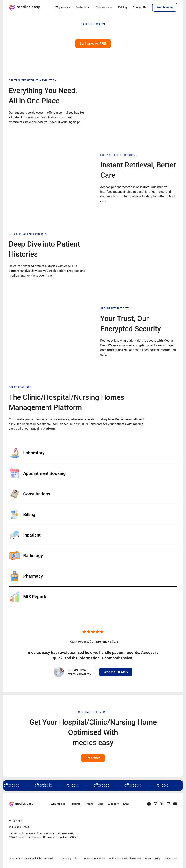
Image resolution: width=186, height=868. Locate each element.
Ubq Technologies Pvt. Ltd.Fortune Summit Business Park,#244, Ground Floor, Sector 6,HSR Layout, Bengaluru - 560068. (44, 835)
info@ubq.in (16, 820)
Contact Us (140, 7)
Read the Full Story (116, 672)
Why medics (63, 7)
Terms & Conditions (94, 859)
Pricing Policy (153, 859)
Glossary (113, 804)
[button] (83, 7)
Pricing (123, 7)
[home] (25, 7)
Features (75, 804)
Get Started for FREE (93, 44)
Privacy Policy (71, 859)
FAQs (126, 804)
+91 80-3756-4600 (19, 827)
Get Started (93, 758)
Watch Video (165, 7)
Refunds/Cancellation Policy (125, 859)
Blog (101, 804)
